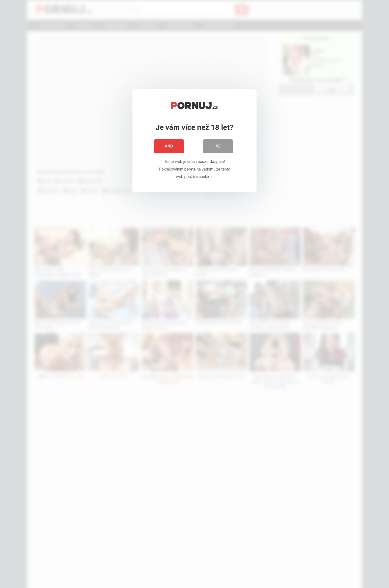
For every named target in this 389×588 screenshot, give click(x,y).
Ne (218, 146)
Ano (169, 146)
